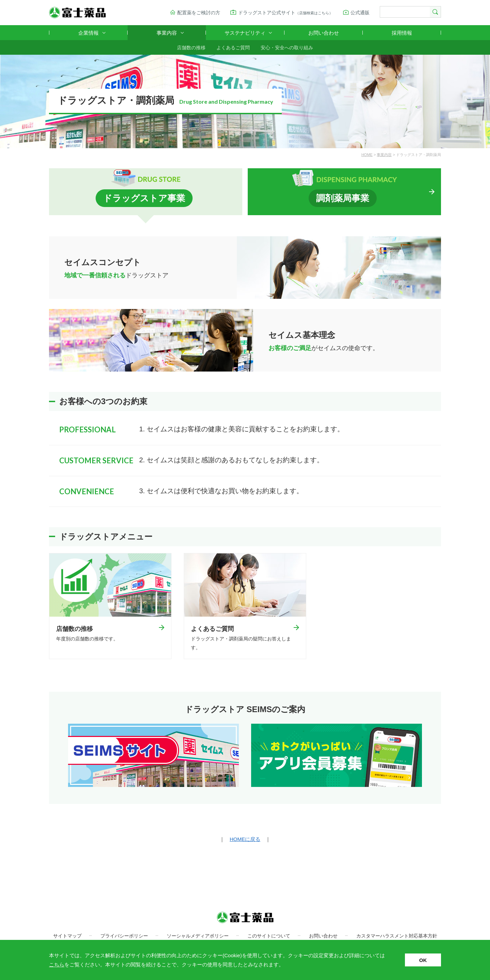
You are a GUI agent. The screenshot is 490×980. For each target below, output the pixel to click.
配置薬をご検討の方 (199, 13)
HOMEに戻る (245, 840)
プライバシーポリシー (124, 936)
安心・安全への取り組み (287, 48)
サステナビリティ (245, 33)
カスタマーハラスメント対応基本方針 (397, 936)
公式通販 (360, 13)
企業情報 (88, 33)
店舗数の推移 (191, 48)
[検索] (404, 12)
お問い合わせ (324, 33)
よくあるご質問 (233, 48)
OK (423, 960)
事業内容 (167, 33)
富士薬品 (77, 13)
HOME (367, 155)
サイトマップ (67, 936)
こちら (57, 965)
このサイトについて (269, 936)
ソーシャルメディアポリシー (198, 936)
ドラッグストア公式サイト (285, 13)
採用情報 (402, 33)
